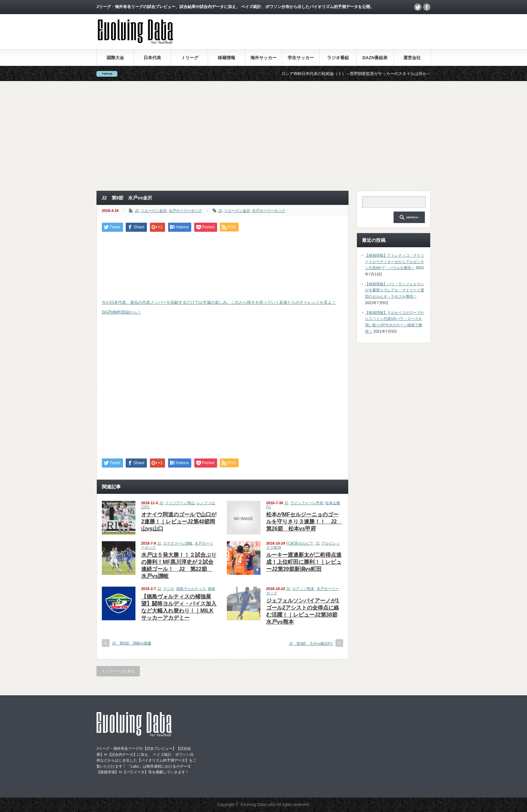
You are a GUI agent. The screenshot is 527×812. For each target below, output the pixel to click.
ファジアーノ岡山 (180, 503)
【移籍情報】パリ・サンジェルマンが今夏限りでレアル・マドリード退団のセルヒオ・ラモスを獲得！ (395, 290)
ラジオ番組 (338, 58)
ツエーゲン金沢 (154, 211)
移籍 (211, 589)
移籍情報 (227, 58)
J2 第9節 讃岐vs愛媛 (132, 643)
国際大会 (115, 58)
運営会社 (412, 58)
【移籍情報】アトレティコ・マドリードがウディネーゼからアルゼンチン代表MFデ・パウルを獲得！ (395, 262)
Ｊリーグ (190, 58)
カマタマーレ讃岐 (178, 543)
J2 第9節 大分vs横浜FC (311, 643)
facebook (427, 7)
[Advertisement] (263, 136)
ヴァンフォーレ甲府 (307, 503)
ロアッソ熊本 (303, 589)
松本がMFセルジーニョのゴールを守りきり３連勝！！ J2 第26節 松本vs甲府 (304, 522)
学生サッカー (301, 58)
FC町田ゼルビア (300, 543)
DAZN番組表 (375, 58)
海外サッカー (263, 58)
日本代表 (152, 58)
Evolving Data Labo (258, 805)
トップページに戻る (118, 671)
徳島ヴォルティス (191, 589)
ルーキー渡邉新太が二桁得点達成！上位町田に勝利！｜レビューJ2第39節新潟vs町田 (304, 562)
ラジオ (169, 589)
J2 (137, 211)
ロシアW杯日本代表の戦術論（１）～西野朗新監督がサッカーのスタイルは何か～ (361, 74)
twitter (418, 7)
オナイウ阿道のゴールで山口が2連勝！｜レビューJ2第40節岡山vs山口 (179, 522)
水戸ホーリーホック (185, 211)
